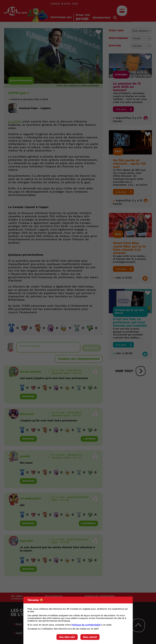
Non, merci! (90, 637)
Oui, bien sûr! (67, 637)
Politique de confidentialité (86, 625)
